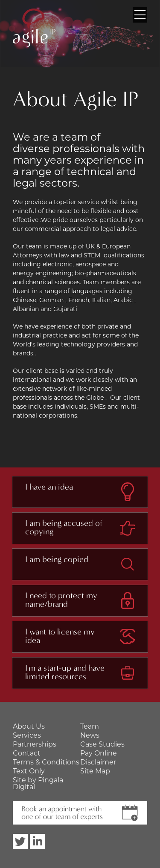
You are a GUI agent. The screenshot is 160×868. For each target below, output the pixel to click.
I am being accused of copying (64, 528)
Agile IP (34, 28)
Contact (27, 753)
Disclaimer (98, 762)
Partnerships (35, 744)
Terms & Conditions (46, 762)
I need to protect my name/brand (61, 600)
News (90, 735)
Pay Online (99, 753)
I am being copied (57, 559)
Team (90, 726)
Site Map (95, 771)
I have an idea (49, 487)
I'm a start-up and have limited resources (65, 672)
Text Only (29, 771)
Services (27, 735)
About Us (29, 726)
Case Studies (102, 744)
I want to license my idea (60, 636)
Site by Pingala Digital (38, 783)
